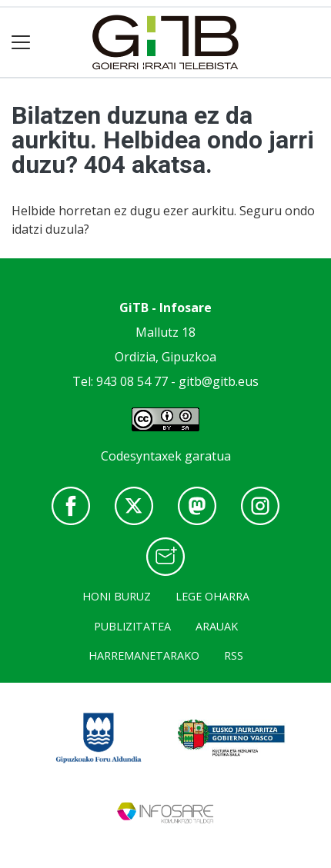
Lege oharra (212, 596)
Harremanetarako (144, 655)
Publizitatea (132, 626)
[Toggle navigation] (21, 43)
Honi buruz (117, 596)
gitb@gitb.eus (219, 381)
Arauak (217, 626)
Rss (234, 655)
